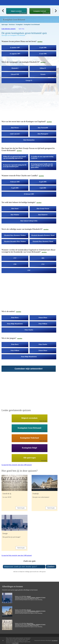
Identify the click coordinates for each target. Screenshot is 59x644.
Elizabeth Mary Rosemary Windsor (15, 235)
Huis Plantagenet (43, 134)
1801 (43, 258)
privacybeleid (15, 643)
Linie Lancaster (15, 134)
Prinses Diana (43, 318)
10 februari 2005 (29, 194)
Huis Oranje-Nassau (43, 209)
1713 (43, 264)
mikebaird (29, 596)
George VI (29, 80)
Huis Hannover (43, 215)
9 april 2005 (15, 188)
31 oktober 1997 (15, 48)
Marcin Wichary (30, 623)
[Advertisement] (29, 103)
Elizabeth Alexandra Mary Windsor (15, 241)
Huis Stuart (15, 209)
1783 (15, 264)
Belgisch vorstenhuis (16, 11)
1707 (29, 270)
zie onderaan (55, 640)
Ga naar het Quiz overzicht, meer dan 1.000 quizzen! (17, 465)
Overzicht (44, 461)
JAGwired (29, 610)
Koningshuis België (30, 448)
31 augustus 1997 (15, 54)
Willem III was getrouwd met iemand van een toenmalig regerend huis (14, 157)
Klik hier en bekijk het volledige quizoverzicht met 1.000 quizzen (29, 572)
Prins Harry (15, 318)
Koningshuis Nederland (40, 11)
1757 (15, 258)
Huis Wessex (15, 128)
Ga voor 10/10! (7, 497)
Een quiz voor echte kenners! (41, 497)
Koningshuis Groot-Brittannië (29, 428)
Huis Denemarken (29, 140)
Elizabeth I (15, 68)
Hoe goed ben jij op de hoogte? (12, 537)
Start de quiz (43, 421)
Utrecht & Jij (7, 494)
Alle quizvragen (30, 458)
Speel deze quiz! (23, 13)
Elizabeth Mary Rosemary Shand (43, 241)
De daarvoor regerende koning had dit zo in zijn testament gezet (15, 166)
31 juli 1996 (43, 48)
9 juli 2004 (43, 188)
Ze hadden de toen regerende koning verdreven (42, 157)
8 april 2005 (43, 182)
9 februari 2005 (15, 182)
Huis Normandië (43, 128)
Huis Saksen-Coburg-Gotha (29, 221)
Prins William (43, 324)
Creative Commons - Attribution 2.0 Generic (36, 597)
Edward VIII (15, 74)
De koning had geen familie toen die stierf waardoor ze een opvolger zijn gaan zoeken (42, 166)
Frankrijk (36, 494)
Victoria (43, 74)
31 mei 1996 (43, 54)
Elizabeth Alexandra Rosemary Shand (43, 235)
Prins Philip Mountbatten (15, 324)
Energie (5, 533)
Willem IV (43, 68)
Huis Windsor (15, 215)
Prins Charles (29, 330)
